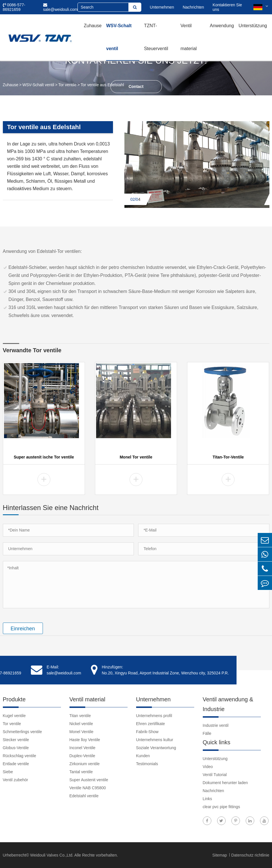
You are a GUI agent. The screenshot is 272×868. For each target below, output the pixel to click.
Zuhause (93, 26)
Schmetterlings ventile (22, 732)
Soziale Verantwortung (156, 748)
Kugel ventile (14, 716)
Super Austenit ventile (89, 780)
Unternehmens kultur (155, 740)
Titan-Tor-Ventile (228, 457)
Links (208, 799)
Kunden (143, 756)
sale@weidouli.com (60, 7)
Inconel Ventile (83, 748)
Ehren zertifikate (151, 724)
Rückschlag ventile (20, 756)
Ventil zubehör (16, 780)
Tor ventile (67, 85)
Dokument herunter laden (225, 783)
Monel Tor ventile (136, 457)
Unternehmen (162, 7)
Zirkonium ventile (85, 764)
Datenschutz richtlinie (250, 855)
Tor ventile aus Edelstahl (102, 85)
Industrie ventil (216, 725)
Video (208, 767)
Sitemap (220, 855)
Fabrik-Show (147, 732)
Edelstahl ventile (84, 796)
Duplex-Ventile (82, 756)
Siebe (8, 772)
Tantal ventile (81, 772)
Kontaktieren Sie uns (227, 7)
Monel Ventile (82, 732)
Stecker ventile (16, 740)
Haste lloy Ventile (85, 740)
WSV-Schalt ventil (119, 37)
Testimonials (147, 764)
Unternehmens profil (154, 716)
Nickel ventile (81, 724)
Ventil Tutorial (215, 775)
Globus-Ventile (16, 748)
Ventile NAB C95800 (88, 788)
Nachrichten (193, 7)
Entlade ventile (16, 764)
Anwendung (222, 26)
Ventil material (189, 37)
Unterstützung (253, 26)
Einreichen (23, 629)
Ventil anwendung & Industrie (228, 704)
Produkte (14, 699)
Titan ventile (80, 716)
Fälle (207, 733)
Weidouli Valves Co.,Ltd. (52, 855)
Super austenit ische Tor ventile (44, 457)
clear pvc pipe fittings (222, 807)
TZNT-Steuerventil (156, 37)
